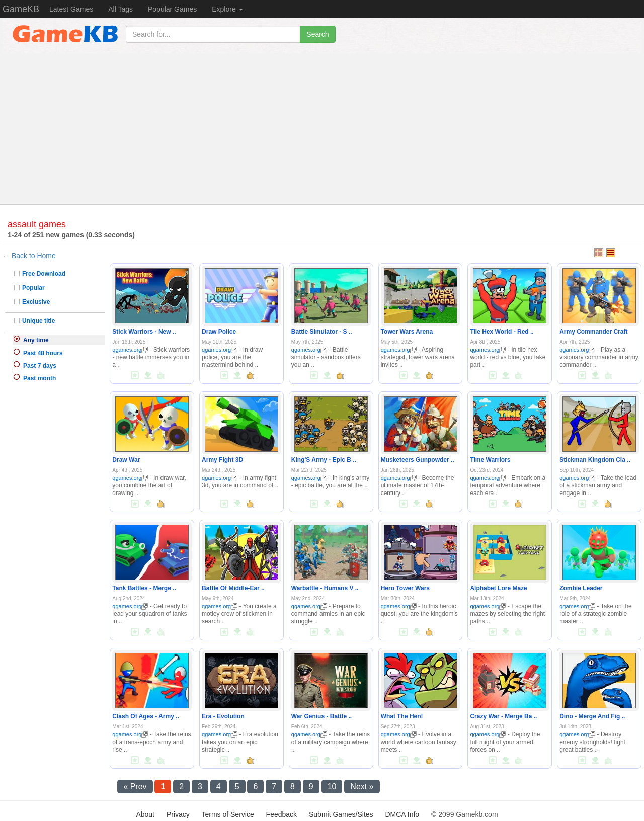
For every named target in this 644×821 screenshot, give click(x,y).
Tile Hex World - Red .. (502, 332)
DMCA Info (402, 814)
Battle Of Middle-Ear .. (233, 588)
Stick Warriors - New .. (144, 332)
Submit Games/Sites (341, 814)
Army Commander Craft (593, 332)
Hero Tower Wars (405, 588)
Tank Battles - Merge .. (144, 588)
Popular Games (172, 9)
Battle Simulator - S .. (322, 332)
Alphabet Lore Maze (498, 588)
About (145, 814)
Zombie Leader (581, 588)
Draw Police (219, 332)
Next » (362, 787)
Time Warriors (490, 460)
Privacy (178, 814)
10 (332, 787)
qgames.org (130, 350)
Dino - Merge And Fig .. (592, 716)
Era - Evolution (223, 716)
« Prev (135, 787)
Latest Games (71, 9)
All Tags (120, 9)
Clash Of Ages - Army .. (145, 716)
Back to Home (34, 256)
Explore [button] (227, 9)
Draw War (126, 460)
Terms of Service (227, 814)
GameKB (21, 9)
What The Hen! (402, 716)
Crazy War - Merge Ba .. (503, 716)
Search (317, 34)
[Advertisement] (322, 129)
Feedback (281, 814)
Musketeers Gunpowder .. (418, 460)
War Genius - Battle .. (321, 716)
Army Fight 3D (222, 460)
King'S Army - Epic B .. (324, 460)
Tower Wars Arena (407, 332)
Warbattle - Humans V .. (325, 588)
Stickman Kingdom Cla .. (595, 460)
